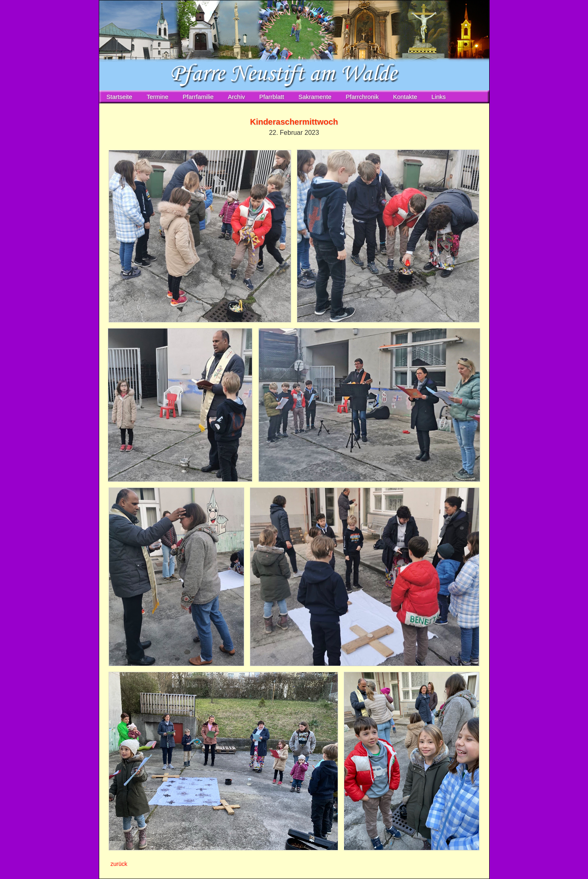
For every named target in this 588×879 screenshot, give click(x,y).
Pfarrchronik (362, 97)
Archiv (236, 97)
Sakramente (315, 97)
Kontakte (405, 97)
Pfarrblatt (272, 97)
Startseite (119, 97)
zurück (119, 864)
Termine (157, 97)
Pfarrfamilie (198, 97)
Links (439, 97)
